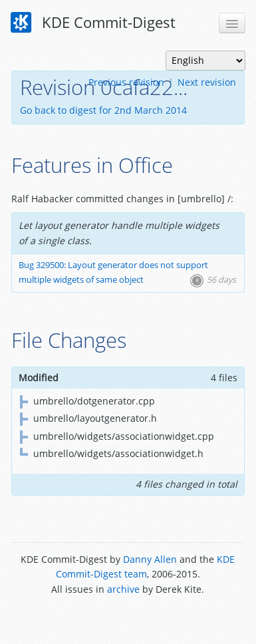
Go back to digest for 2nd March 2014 (103, 110)
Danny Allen (150, 559)
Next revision (207, 82)
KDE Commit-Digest (93, 23)
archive (123, 589)
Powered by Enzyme (128, 619)
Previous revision (126, 82)
